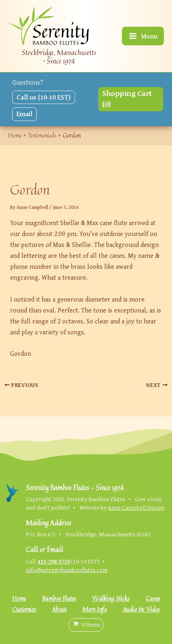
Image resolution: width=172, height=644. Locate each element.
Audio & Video (141, 609)
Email (24, 114)
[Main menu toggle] (143, 36)
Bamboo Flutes (59, 598)
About (59, 609)
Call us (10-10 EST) (44, 97)
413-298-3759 (54, 561)
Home (19, 598)
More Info (94, 609)
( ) (86, 625)
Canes (153, 598)
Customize (24, 609)
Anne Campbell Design (136, 507)
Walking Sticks (111, 598)
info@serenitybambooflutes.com (67, 570)
